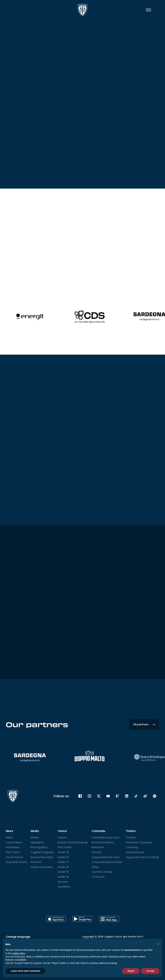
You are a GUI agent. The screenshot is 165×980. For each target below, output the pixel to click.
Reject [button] (131, 971)
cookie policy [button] (18, 953)
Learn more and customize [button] (25, 971)
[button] (158, 944)
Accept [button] (150, 971)
